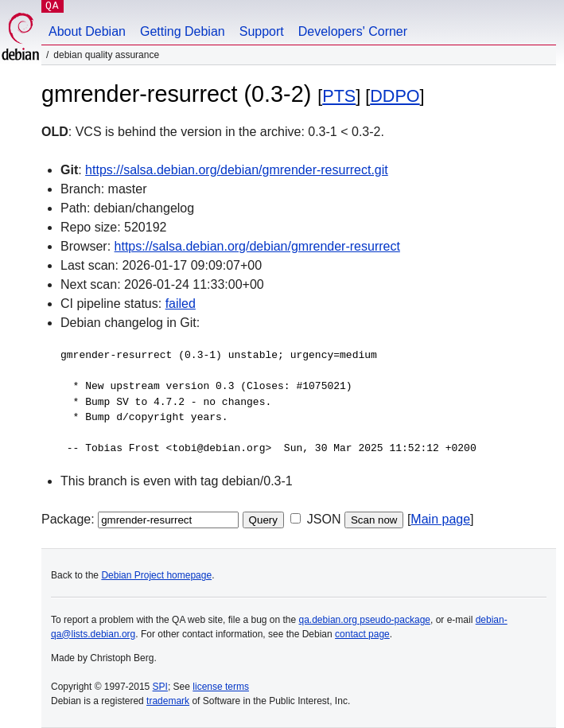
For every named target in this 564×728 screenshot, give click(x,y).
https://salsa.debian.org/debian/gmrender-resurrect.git (237, 170)
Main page (440, 519)
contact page (362, 634)
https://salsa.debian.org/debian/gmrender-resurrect (257, 246)
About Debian (87, 31)
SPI (160, 687)
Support (262, 31)
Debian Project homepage (156, 575)
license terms (221, 687)
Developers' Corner (353, 31)
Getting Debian (183, 31)
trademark (168, 701)
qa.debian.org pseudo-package (365, 620)
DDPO (395, 96)
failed (181, 304)
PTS (339, 96)
